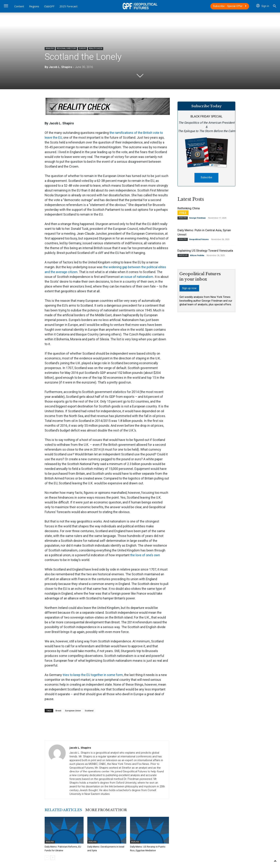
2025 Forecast (68, 6)
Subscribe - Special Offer (230, 6)
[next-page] (53, 857)
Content (19, 6)
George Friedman (197, 218)
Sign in (263, 6)
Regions (34, 6)
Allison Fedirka (197, 256)
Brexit (58, 711)
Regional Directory (66, 48)
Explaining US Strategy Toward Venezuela (205, 251)
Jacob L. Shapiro (60, 67)
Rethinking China (189, 208)
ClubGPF (49, 6)
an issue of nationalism (137, 277)
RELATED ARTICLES (64, 810)
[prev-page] (47, 857)
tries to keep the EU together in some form (93, 675)
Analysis (50, 48)
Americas (183, 255)
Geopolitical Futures (199, 240)
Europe (82, 48)
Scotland (89, 711)
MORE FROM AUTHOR (108, 810)
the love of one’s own (145, 555)
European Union (73, 711)
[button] (275, 7)
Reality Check (96, 48)
